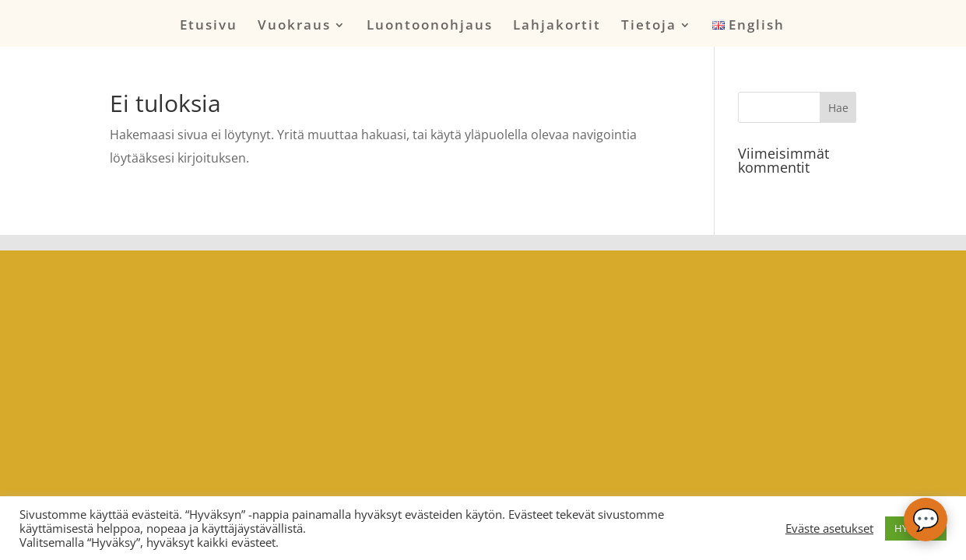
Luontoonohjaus (430, 26)
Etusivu (209, 26)
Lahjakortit (557, 26)
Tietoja (649, 26)
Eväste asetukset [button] (829, 528)
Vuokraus (294, 26)
